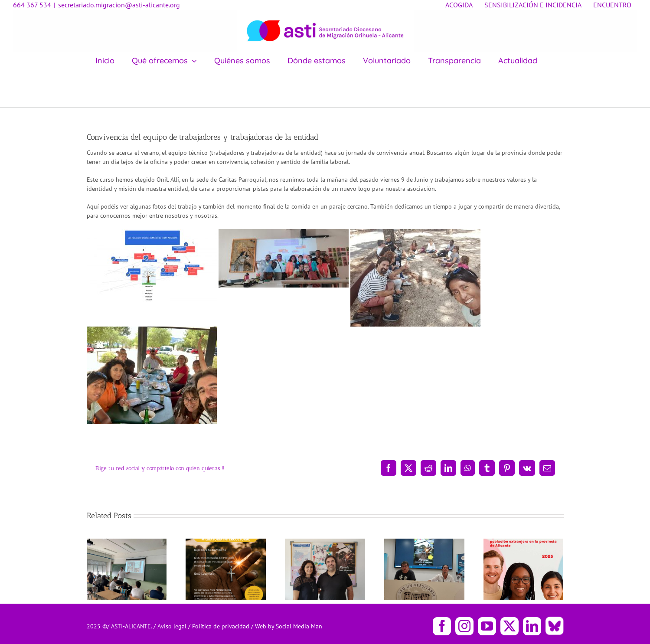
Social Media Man (299, 626)
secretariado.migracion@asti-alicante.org (119, 5)
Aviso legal (173, 626)
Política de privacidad (222, 626)
